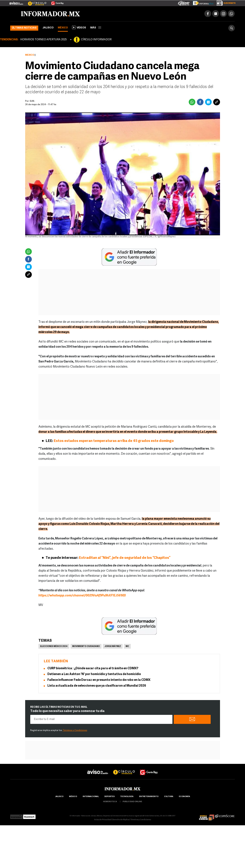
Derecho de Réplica (121, 820)
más (96, 28)
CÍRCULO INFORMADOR (96, 40)
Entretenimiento (149, 797)
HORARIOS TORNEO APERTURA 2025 (43, 40)
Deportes (109, 797)
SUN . (32, 102)
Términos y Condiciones (75, 731)
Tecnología (127, 797)
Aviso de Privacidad (103, 820)
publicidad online (132, 802)
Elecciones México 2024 (54, 647)
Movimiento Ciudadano (86, 647)
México (63, 28)
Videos (79, 28)
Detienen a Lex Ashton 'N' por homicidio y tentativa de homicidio (94, 675)
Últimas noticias (24, 29)
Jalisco (48, 28)
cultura (169, 797)
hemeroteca (110, 802)
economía (184, 797)
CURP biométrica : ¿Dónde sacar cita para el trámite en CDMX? (93, 669)
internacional (91, 797)
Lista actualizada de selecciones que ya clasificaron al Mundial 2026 (97, 686)
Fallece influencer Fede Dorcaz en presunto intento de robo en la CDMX (99, 681)
